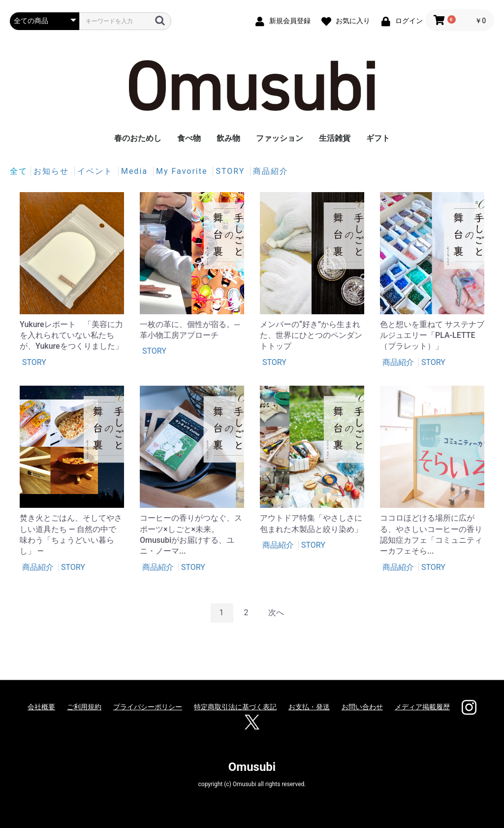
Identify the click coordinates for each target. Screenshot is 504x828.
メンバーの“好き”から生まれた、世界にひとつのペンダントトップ (311, 335)
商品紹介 (271, 171)
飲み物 (228, 138)
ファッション (280, 138)
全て (19, 171)
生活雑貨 (335, 138)
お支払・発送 (309, 707)
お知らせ (53, 171)
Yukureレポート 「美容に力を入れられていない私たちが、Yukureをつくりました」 (71, 335)
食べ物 (189, 138)
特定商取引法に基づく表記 (235, 707)
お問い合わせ (362, 707)
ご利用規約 (84, 707)
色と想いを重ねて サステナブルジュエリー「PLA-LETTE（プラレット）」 (432, 335)
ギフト (378, 138)
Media (136, 171)
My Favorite (183, 171)
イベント (96, 171)
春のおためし (138, 138)
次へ (276, 613)
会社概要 (41, 707)
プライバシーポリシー (148, 707)
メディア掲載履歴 (422, 707)
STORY (232, 171)
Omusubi (252, 767)
